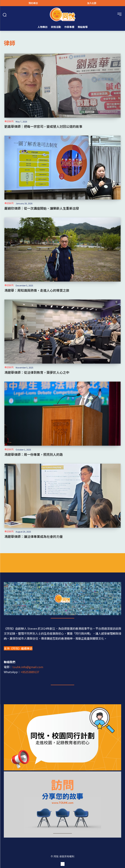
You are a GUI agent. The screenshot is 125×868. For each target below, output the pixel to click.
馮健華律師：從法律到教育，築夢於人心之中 (37, 372)
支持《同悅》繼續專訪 (18, 648)
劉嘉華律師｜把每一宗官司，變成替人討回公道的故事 (43, 126)
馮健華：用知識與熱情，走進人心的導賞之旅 (37, 290)
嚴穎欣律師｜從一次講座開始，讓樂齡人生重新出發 (42, 208)
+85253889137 (30, 672)
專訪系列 (9, 121)
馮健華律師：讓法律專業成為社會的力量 (34, 536)
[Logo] (63, 14)
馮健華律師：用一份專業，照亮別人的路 (34, 454)
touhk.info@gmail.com (28, 667)
